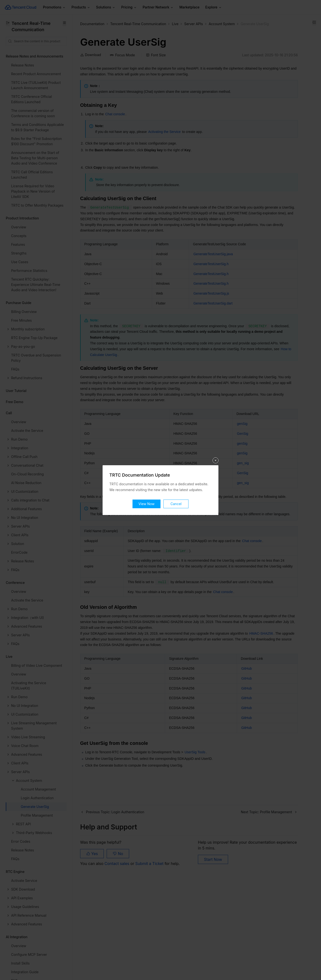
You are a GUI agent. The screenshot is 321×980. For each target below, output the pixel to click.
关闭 (216, 460)
